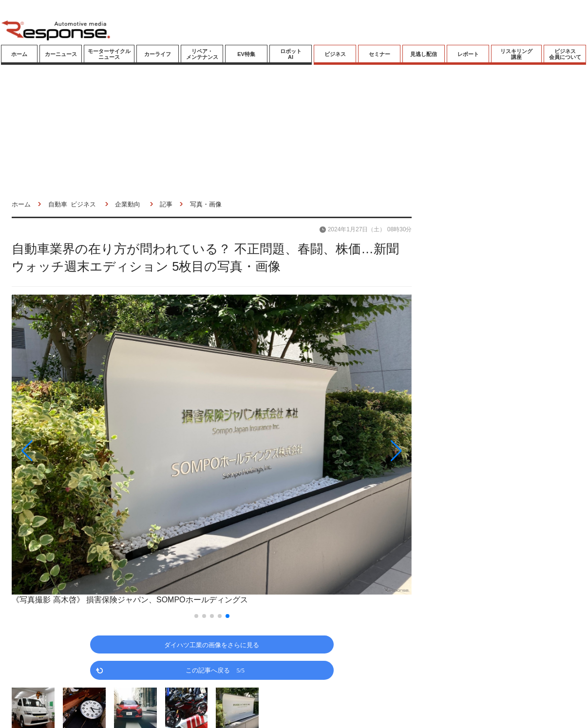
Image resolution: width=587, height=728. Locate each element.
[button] (72, 451)
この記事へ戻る (215, 670)
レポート (468, 54)
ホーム (19, 54)
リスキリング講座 (516, 54)
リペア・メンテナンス (202, 54)
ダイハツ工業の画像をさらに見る (212, 644)
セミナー (379, 54)
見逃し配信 (424, 54)
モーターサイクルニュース (109, 54)
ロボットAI (291, 54)
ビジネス (335, 54)
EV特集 (246, 54)
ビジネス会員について (565, 54)
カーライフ (158, 54)
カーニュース (61, 54)
